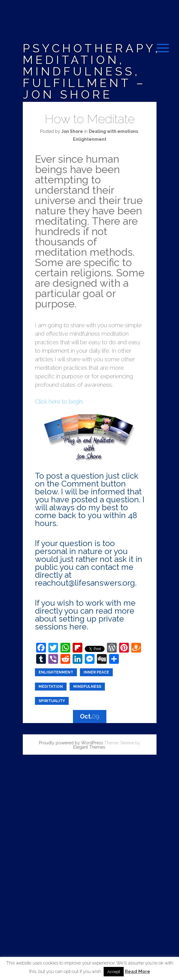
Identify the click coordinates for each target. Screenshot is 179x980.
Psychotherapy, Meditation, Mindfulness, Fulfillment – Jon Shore (92, 71)
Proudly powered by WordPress (71, 743)
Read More (138, 972)
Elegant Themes (89, 747)
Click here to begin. (59, 401)
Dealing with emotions (113, 131)
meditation (51, 687)
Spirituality (52, 701)
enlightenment (56, 672)
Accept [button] (114, 972)
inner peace (96, 672)
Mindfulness (87, 687)
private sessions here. (79, 623)
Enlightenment (90, 139)
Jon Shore (72, 131)
